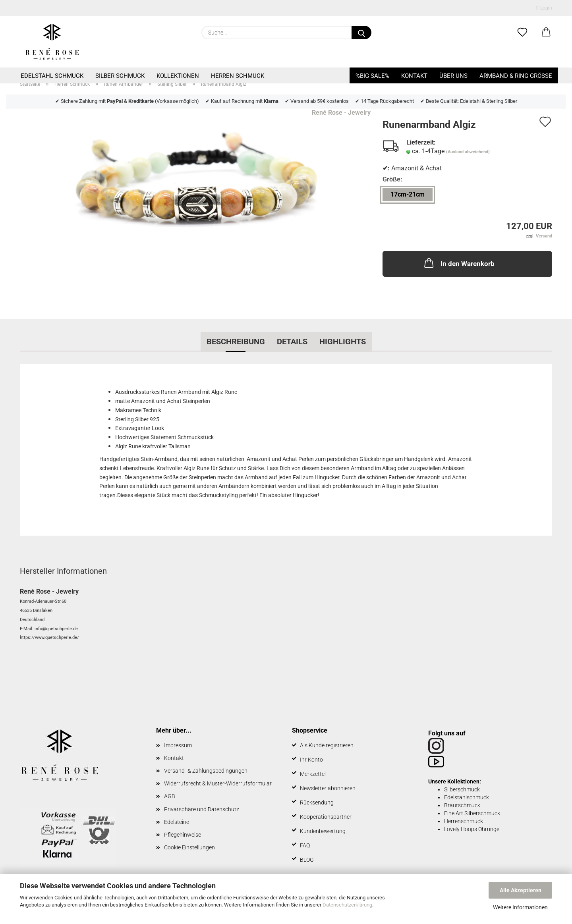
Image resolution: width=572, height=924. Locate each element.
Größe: (392, 179)
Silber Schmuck (120, 76)
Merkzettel (313, 774)
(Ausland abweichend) (468, 152)
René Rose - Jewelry (341, 113)
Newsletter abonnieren (328, 788)
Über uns (453, 76)
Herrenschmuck (464, 821)
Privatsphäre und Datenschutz (202, 809)
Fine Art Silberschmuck (472, 813)
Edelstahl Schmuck (52, 76)
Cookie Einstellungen (189, 847)
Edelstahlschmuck (467, 797)
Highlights (343, 341)
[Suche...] (361, 33)
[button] (546, 33)
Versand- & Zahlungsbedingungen (206, 771)
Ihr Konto (311, 760)
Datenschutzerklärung (347, 905)
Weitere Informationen (520, 907)
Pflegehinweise (183, 835)
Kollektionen (178, 76)
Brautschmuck (462, 805)
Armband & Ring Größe (516, 76)
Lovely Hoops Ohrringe (472, 829)
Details (292, 341)
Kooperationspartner (326, 817)
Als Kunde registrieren (327, 745)
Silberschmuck (462, 789)
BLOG (307, 860)
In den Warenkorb (459, 263)
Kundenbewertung (323, 831)
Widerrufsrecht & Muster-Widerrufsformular (218, 783)
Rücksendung (317, 802)
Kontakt (414, 76)
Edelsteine (177, 822)
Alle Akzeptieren (521, 890)
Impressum (178, 745)
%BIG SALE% (372, 76)
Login (544, 8)
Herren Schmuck (238, 76)
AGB (170, 796)
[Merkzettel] (522, 33)
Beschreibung (236, 341)
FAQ (305, 845)
